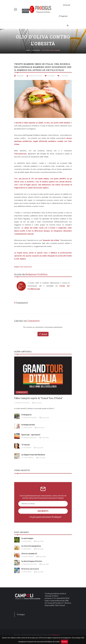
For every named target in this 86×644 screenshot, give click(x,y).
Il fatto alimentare (26, 267)
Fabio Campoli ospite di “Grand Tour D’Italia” (38, 398)
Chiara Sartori (28, 428)
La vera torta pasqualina (31, 546)
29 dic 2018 (45, 418)
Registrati (63, 16)
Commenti (63, 76)
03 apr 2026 (45, 564)
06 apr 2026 (40, 541)
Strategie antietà (28, 425)
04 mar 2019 (40, 428)
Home (28, 50)
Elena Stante (27, 541)
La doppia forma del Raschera (33, 455)
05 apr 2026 (40, 549)
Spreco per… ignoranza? (31, 435)
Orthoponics (26, 415)
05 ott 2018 (38, 403)
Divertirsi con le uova (30, 569)
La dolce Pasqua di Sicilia (32, 561)
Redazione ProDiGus (34, 76)
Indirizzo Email (28, 504)
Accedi (43, 334)
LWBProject (56, 635)
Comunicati (22, 392)
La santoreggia (27, 538)
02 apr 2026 (40, 572)
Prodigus (21, 614)
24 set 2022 (42, 458)
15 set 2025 (45, 438)
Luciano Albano (28, 458)
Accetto (64, 642)
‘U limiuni (26, 445)
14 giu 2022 (40, 448)
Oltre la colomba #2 (29, 554)
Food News (36, 50)
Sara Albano (27, 448)
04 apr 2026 (42, 557)
